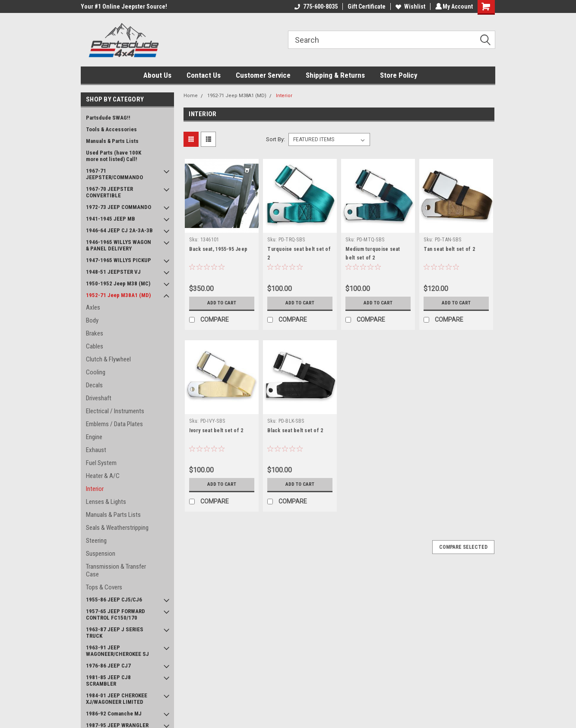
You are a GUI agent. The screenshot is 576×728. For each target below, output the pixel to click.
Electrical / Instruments (115, 411)
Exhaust (96, 450)
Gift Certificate (365, 6)
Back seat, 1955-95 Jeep (218, 249)
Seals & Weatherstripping (117, 528)
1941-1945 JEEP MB (111, 219)
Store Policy (399, 75)
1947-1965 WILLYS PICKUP (119, 260)
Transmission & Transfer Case (116, 570)
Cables (95, 346)
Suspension (101, 554)
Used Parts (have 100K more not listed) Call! (114, 156)
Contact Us (204, 75)
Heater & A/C (103, 476)
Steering (96, 541)
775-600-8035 (315, 6)
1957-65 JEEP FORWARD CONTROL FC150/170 (116, 614)
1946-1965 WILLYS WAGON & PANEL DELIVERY (119, 245)
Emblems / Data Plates (114, 424)
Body (92, 320)
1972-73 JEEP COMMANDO (119, 207)
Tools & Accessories (111, 129)
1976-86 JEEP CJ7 (108, 666)
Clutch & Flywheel (108, 359)
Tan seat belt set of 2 (449, 249)
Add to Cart (222, 303)
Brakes (95, 333)
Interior (95, 489)
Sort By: (275, 139)
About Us (157, 75)
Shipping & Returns (335, 75)
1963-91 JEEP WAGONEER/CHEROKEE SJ (117, 651)
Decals (94, 385)
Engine (94, 437)
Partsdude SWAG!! (108, 118)
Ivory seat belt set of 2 (216, 430)
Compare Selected (463, 547)
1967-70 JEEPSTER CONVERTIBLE (109, 192)
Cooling (96, 372)
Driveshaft (99, 398)
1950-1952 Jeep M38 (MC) (118, 283)
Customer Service (263, 75)
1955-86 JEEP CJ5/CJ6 (114, 600)
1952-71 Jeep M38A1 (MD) (118, 295)
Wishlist (409, 6)
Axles (93, 307)
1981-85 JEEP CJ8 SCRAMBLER (108, 681)
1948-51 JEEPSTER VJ (113, 272)
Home (191, 96)
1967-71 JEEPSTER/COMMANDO (114, 174)
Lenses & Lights (106, 502)
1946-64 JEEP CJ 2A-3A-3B (119, 230)
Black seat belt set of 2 (295, 430)
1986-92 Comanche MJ (114, 714)
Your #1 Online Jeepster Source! (124, 6)
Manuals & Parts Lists (112, 141)
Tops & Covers (104, 587)
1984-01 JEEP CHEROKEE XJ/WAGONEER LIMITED (117, 699)
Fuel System (101, 463)
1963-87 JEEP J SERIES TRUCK (115, 633)
